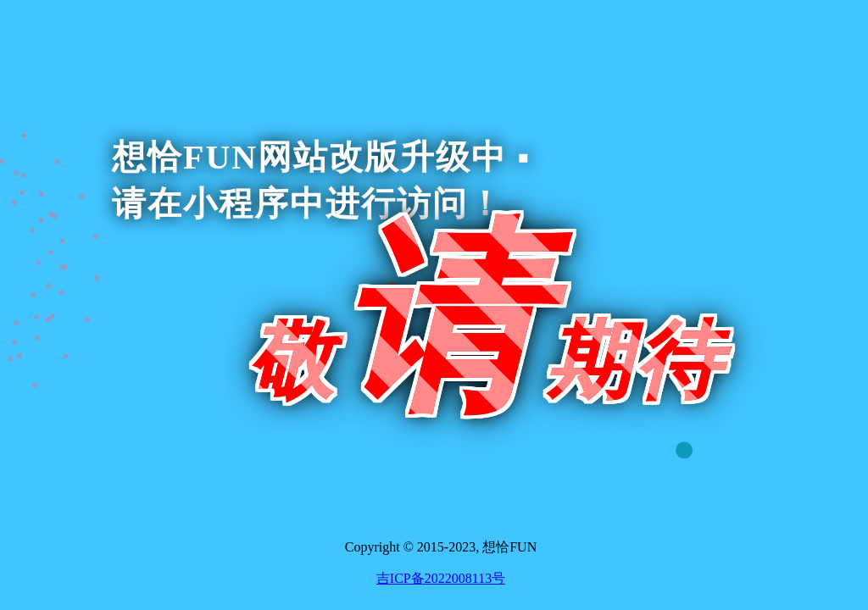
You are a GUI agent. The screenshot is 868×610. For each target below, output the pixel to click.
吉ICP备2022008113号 (441, 578)
